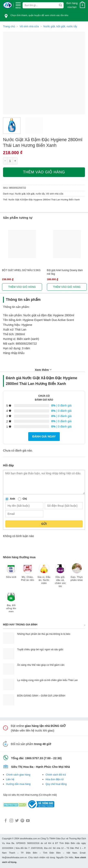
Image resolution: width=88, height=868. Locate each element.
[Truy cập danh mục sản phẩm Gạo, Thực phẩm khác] (77, 574)
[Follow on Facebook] (6, 821)
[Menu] (18, 5)
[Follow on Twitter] (17, 821)
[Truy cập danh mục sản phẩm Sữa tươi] (11, 573)
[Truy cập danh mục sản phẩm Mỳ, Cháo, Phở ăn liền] (28, 574)
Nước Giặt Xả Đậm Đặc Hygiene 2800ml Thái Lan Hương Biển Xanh (44, 200)
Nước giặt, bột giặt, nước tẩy (60, 26)
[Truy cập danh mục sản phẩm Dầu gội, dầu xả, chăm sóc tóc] (60, 577)
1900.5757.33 (34, 758)
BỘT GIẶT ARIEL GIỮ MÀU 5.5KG (21, 270)
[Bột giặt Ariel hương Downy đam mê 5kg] (67, 244)
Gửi (44, 524)
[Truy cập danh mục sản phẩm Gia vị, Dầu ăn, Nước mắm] (44, 576)
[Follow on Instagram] (11, 821)
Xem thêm (43, 370)
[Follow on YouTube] (28, 821)
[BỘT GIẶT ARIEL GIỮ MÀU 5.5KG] (22, 244)
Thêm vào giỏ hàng (44, 172)
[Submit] (60, 5)
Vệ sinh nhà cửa (29, 26)
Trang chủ (9, 26)
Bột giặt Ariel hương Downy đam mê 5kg (65, 272)
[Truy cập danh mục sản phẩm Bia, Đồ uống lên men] (11, 604)
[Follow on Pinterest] (22, 821)
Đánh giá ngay (44, 436)
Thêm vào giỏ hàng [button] (22, 287)
